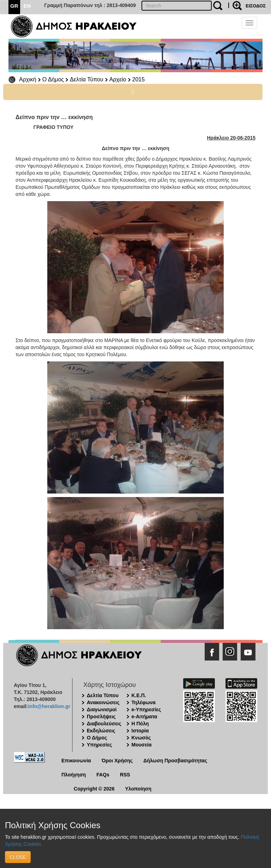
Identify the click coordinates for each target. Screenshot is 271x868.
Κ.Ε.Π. (139, 695)
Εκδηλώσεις (101, 731)
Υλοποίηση (138, 789)
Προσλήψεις (101, 717)
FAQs (103, 775)
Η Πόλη (140, 724)
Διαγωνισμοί (102, 709)
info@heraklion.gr (49, 706)
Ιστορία (140, 731)
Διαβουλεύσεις (104, 724)
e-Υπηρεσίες (146, 709)
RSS (125, 775)
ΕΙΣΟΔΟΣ (256, 6)
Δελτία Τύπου (87, 79)
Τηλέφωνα (144, 702)
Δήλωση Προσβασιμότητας (175, 761)
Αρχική (28, 79)
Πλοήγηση (74, 775)
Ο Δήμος (53, 79)
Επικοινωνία (76, 761)
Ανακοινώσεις (103, 702)
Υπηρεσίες (99, 745)
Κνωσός (141, 738)
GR (14, 6)
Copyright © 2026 (94, 789)
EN (27, 6)
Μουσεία (142, 745)
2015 (139, 79)
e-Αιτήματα (144, 717)
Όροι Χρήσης (117, 761)
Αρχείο (118, 79)
